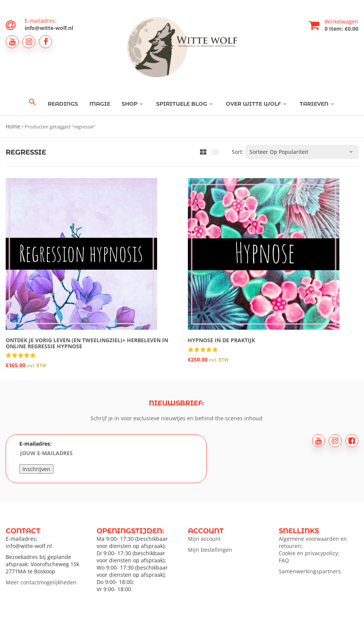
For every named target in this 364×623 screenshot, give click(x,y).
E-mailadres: (67, 449)
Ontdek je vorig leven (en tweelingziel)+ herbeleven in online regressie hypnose (87, 343)
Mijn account (204, 539)
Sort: (238, 152)
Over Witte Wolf (257, 104)
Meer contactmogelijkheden (41, 582)
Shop (133, 104)
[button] (33, 102)
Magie (100, 104)
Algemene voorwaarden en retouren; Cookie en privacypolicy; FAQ (313, 549)
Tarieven (318, 104)
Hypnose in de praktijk (221, 340)
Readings (63, 104)
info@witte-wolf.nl (49, 28)
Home (13, 126)
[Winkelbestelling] (302, 152)
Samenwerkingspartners (310, 571)
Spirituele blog (185, 104)
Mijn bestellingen (210, 550)
